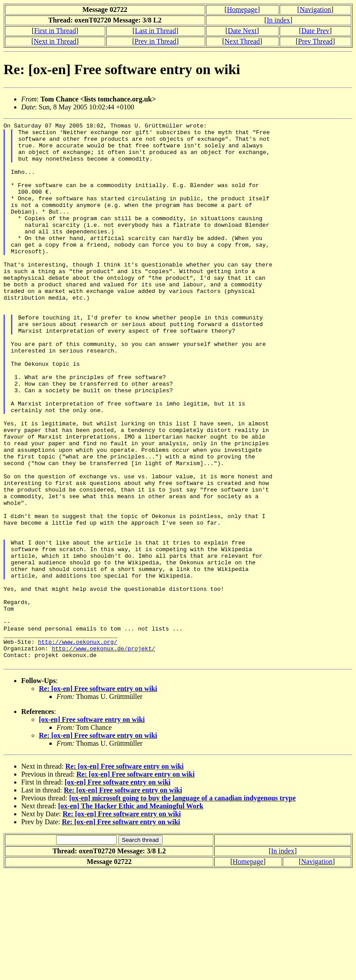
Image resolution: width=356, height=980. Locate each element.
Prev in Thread (156, 41)
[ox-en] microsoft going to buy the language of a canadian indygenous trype (182, 907)
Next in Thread (55, 41)
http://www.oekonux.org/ (78, 746)
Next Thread (242, 41)
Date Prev (315, 31)
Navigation (315, 9)
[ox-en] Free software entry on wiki (92, 828)
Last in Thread (155, 31)
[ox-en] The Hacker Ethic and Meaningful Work (131, 914)
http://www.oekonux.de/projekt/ (103, 754)
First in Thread (55, 31)
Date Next (242, 31)
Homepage (242, 9)
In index (278, 20)
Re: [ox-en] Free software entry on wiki (98, 797)
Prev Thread (315, 41)
